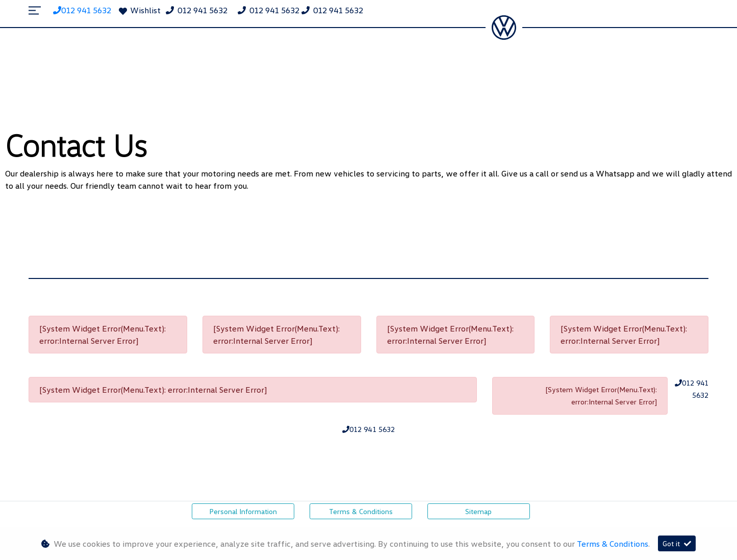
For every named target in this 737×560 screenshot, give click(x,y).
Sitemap (478, 511)
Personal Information (243, 511)
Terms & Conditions (361, 511)
